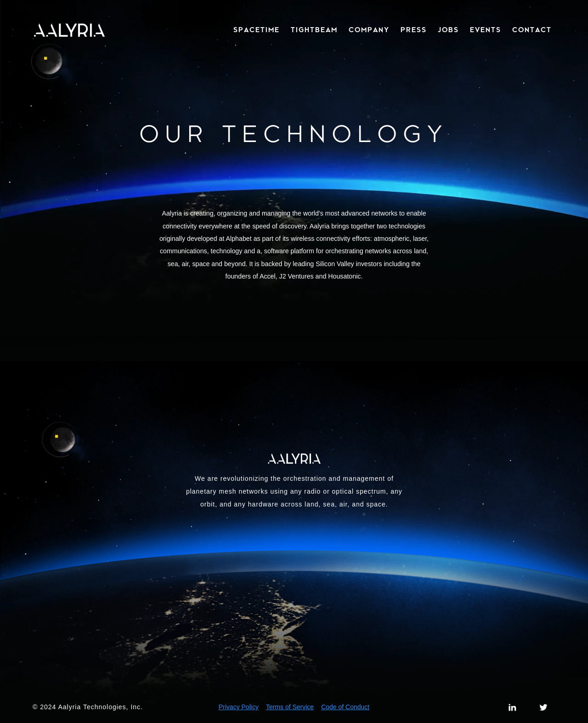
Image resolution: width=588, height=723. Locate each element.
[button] (255, 30)
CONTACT (532, 30)
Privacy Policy (239, 707)
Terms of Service (290, 707)
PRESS (414, 30)
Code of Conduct (345, 707)
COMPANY (369, 30)
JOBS (448, 30)
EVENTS (486, 30)
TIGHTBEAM (314, 30)
